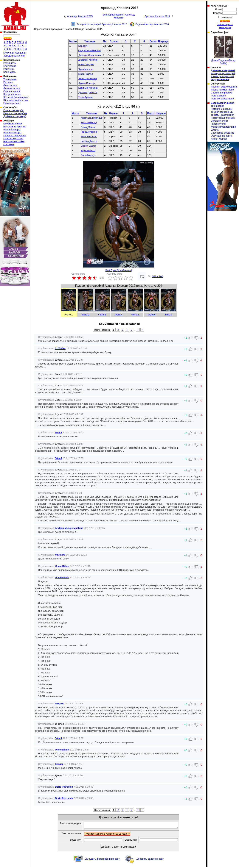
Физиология (10, 85)
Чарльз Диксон (89, 141)
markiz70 (60, 555)
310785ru (60, 348)
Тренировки (10, 79)
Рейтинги (8, 69)
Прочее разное (12, 103)
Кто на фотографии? (222, 76)
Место (73, 41)
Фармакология (11, 88)
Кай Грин (83, 46)
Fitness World (218, 124)
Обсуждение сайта (221, 136)
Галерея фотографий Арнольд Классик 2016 (102, 24)
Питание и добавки (222, 109)
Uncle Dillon (62, 566)
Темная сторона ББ (222, 112)
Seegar (59, 764)
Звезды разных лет (14, 56)
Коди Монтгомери (88, 88)
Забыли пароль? (225, 24)
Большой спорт (219, 121)
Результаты (10, 63)
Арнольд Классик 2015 (80, 16)
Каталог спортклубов (15, 113)
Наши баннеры (12, 130)
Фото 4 (119, 315)
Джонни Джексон (88, 92)
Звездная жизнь (12, 94)
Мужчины (9, 53)
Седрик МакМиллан (90, 50)
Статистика (10, 66)
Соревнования (12, 91)
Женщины (20, 53)
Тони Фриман (86, 97)
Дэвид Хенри (88, 127)
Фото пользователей (222, 99)
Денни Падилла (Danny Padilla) (224, 50)
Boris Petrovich (64, 787)
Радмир (60, 704)
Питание (8, 82)
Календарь (10, 72)
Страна (114, 41)
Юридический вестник (16, 100)
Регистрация (225, 27)
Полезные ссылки (13, 139)
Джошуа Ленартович (90, 55)
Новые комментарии (222, 90)
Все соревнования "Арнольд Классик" (119, 16)
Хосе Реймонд (89, 122)
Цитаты (215, 130)
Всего (153, 41)
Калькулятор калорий (223, 73)
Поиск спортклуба (13, 110)
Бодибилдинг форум (222, 103)
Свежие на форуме (222, 93)
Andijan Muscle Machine (69, 528)
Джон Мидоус (88, 155)
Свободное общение (222, 133)
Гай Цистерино (89, 132)
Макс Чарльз (86, 74)
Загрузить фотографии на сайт (102, 860)
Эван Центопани (88, 78)
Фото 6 (152, 315)
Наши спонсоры (12, 133)
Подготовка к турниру (223, 118)
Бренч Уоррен (86, 64)
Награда (163, 41)
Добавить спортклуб (15, 116)
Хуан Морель (86, 69)
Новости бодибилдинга (224, 87)
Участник (90, 41)
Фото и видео (218, 96)
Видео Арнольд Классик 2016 (152, 24)
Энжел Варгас (89, 146)
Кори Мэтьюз (88, 150)
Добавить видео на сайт (150, 860)
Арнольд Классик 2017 (157, 16)
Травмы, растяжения (222, 115)
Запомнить (227, 18)
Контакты (9, 144)
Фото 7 (168, 315)
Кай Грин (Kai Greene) (119, 270)
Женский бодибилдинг (16, 97)
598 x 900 (158, 276)
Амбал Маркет (219, 139)
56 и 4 (59, 433)
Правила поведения (15, 136)
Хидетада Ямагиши (92, 118)
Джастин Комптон (88, 60)
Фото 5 (135, 315)
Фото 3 (102, 315)
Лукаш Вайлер (87, 83)
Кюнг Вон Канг (89, 136)
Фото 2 (86, 315)
